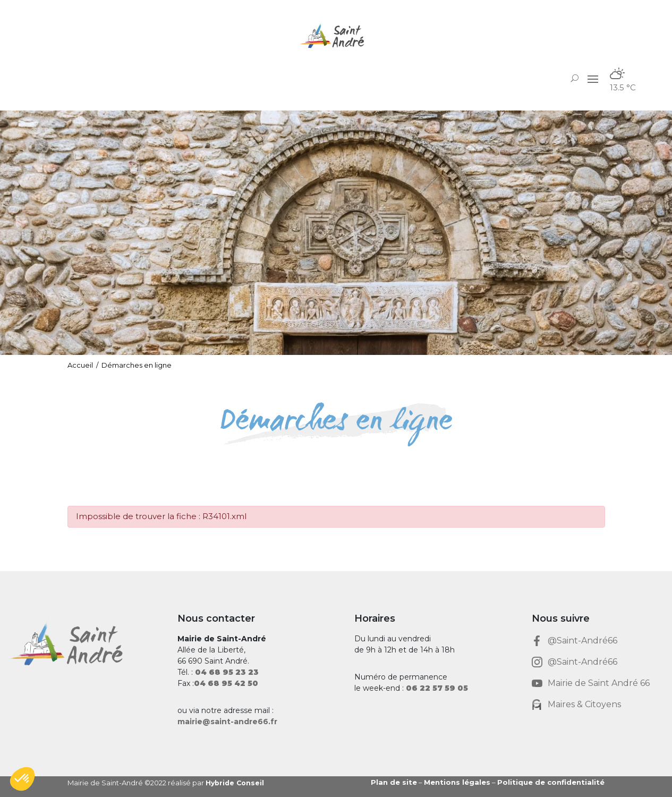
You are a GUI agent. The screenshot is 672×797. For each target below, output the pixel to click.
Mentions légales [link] (457, 782)
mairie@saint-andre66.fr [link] (227, 722)
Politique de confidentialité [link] (551, 782)
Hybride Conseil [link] (236, 783)
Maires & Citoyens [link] (584, 704)
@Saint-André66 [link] (582, 641)
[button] (593, 79)
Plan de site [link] (394, 782)
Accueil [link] (80, 365)
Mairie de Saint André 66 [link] (599, 683)
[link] (336, 36)
